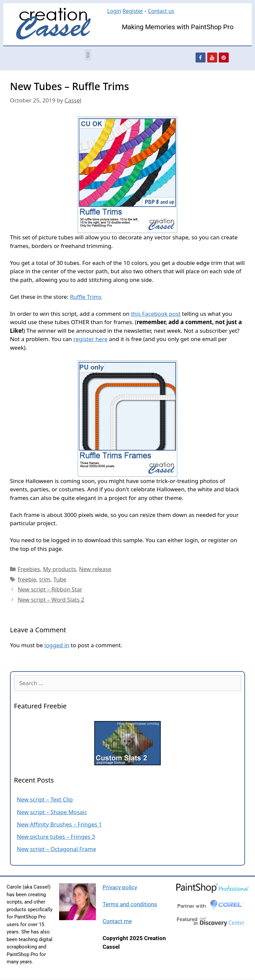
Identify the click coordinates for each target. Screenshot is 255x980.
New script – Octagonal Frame (57, 849)
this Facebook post (156, 314)
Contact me (117, 921)
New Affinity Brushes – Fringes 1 (59, 824)
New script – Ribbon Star (50, 589)
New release (95, 569)
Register (133, 11)
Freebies (29, 569)
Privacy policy (120, 887)
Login (114, 11)
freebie (27, 579)
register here (90, 339)
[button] (88, 55)
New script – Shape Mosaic (52, 812)
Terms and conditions (130, 904)
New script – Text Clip (45, 799)
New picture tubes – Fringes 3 (56, 837)
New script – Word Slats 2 (51, 600)
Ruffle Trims (86, 297)
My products (59, 569)
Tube (60, 579)
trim (45, 579)
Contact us (161, 11)
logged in (57, 645)
